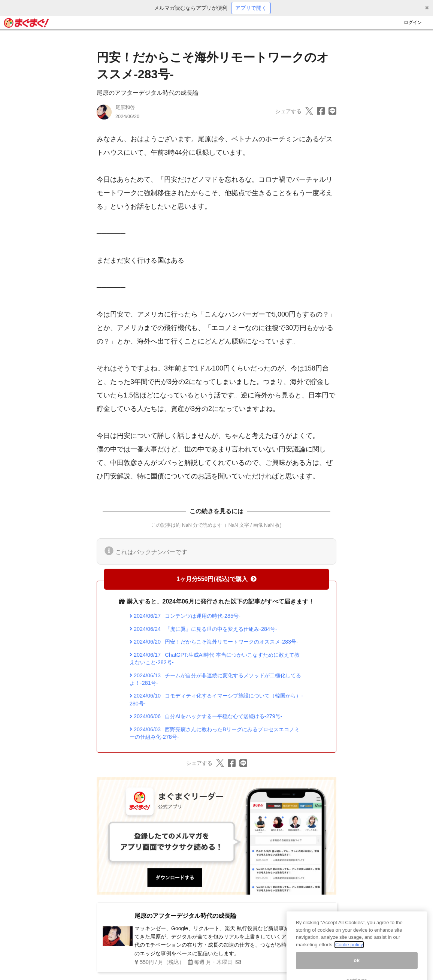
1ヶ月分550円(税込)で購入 (216, 579)
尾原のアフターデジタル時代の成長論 (148, 93)
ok (357, 968)
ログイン (413, 22)
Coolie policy (349, 952)
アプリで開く (251, 8)
